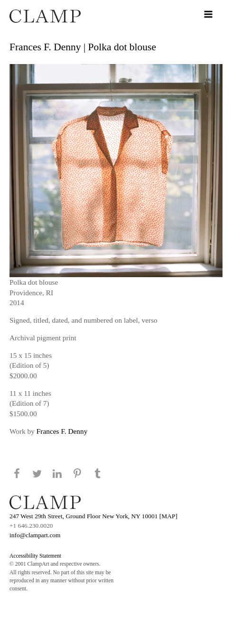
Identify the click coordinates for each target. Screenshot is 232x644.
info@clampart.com (35, 535)
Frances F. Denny (62, 431)
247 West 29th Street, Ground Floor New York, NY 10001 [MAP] (93, 516)
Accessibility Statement (35, 556)
